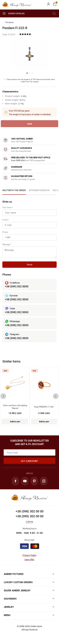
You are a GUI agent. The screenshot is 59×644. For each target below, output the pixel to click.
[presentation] (3, 396)
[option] (14, 191)
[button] (27, 73)
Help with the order (14, 190)
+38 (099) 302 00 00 (29, 516)
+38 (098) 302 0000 (17, 299)
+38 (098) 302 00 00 (29, 511)
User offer (29, 559)
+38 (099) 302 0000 (17, 286)
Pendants (10, 22)
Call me (29, 522)
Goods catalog (13, 13)
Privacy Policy (29, 555)
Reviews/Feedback (39, 190)
